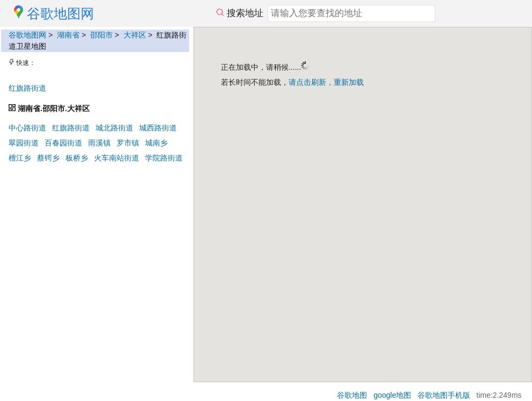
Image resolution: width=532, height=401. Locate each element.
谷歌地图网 (27, 35)
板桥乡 (77, 158)
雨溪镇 (99, 143)
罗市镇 (128, 143)
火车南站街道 (117, 158)
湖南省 (68, 35)
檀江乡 (20, 158)
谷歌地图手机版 (444, 395)
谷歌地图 (352, 395)
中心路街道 (27, 128)
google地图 (392, 395)
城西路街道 (158, 128)
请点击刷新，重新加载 (326, 82)
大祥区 (135, 35)
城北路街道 (114, 128)
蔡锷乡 (48, 158)
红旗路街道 (27, 88)
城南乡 (156, 143)
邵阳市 (102, 35)
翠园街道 (24, 143)
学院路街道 (164, 158)
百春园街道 (63, 143)
